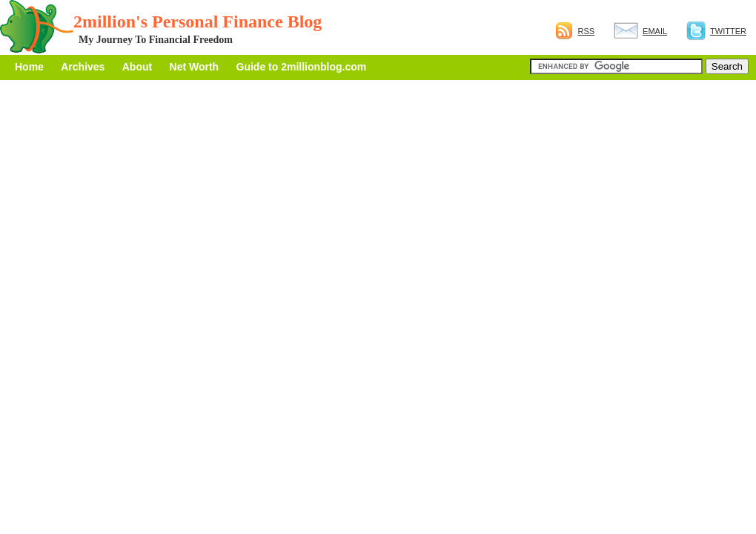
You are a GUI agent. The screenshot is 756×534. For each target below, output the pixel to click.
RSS (575, 31)
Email (640, 31)
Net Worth (195, 67)
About (137, 67)
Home (29, 67)
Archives (83, 67)
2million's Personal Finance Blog (198, 22)
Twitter (716, 31)
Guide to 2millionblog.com (302, 67)
